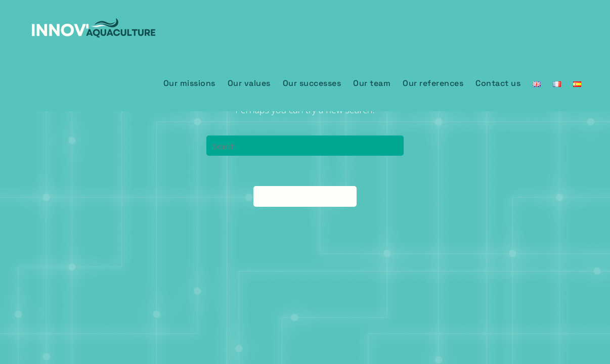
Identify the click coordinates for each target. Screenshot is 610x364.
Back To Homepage (305, 196)
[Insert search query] (305, 146)
